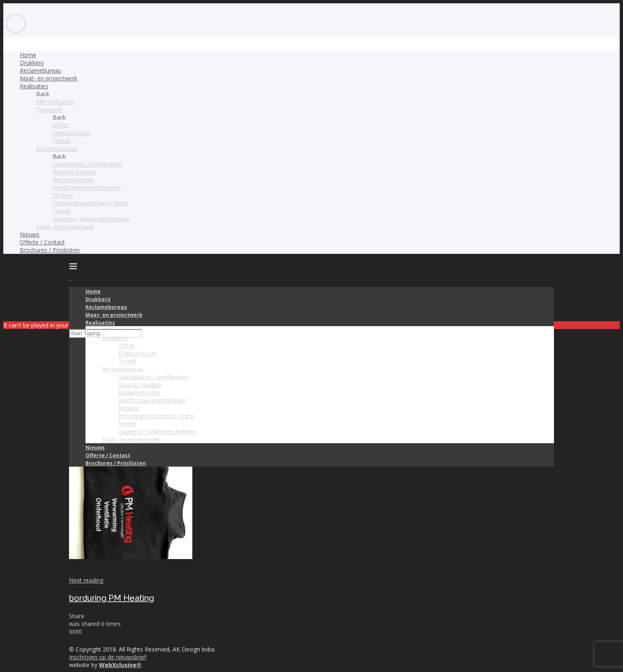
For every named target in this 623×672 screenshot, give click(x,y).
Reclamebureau (40, 70)
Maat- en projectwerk (48, 78)
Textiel (61, 141)
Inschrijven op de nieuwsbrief (108, 657)
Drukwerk (49, 109)
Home (28, 55)
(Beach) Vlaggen (74, 172)
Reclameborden (74, 180)
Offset (61, 125)
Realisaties (34, 86)
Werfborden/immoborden (87, 188)
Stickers (63, 195)
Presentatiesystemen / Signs (90, 203)
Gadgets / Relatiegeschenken (91, 219)
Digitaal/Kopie (71, 133)
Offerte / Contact (42, 242)
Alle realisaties (55, 102)
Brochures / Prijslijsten (50, 250)
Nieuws (30, 234)
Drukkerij (32, 63)
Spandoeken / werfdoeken (88, 164)
